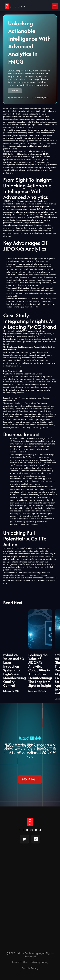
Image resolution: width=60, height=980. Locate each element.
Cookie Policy (30, 968)
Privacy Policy (40, 962)
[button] (55, 6)
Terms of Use (20, 962)
